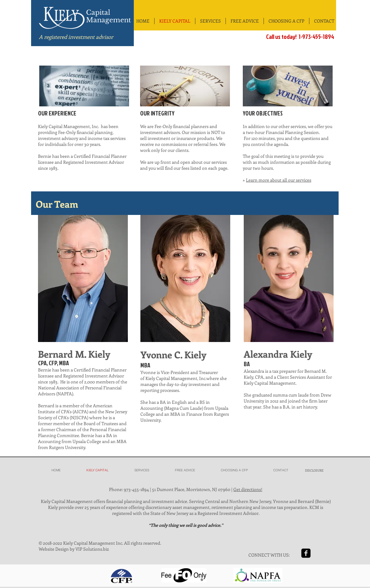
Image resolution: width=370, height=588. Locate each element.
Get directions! (248, 489)
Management (109, 20)
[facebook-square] (306, 553)
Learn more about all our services (279, 180)
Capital (98, 13)
